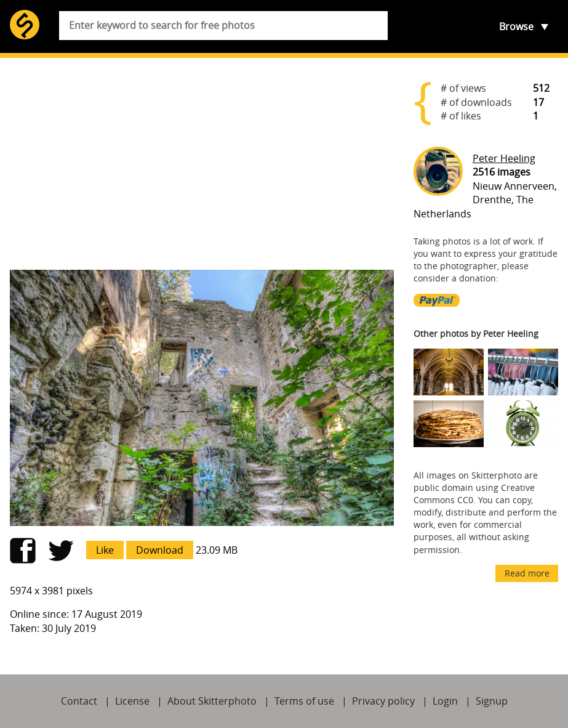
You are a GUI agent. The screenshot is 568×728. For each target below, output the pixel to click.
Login (445, 701)
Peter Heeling (504, 158)
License (132, 701)
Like (105, 550)
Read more (527, 573)
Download (160, 550)
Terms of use (304, 701)
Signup (492, 701)
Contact (79, 701)
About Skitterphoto (212, 701)
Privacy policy (383, 701)
